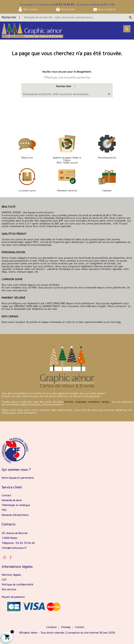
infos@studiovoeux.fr (14, 548)
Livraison (51, 627)
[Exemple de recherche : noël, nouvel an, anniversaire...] (69, 17)
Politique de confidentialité (17, 584)
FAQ (4, 510)
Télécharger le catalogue (16, 505)
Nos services (9, 589)
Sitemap (66, 627)
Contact (6, 495)
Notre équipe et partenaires (18, 478)
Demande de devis (12, 500)
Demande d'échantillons (15, 515)
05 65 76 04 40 (64, 4)
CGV (4, 580)
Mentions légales (11, 575)
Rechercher (9, 17)
